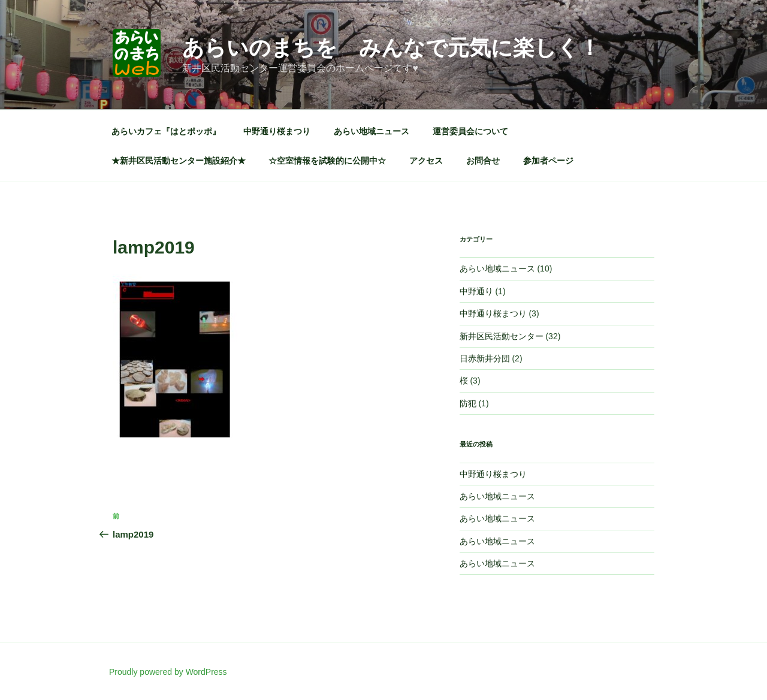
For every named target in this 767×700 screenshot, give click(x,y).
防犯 (468, 403)
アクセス (426, 161)
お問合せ (483, 161)
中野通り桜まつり (277, 131)
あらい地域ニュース (372, 131)
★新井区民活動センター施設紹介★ (179, 161)
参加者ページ (548, 161)
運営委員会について (470, 131)
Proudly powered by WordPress (168, 672)
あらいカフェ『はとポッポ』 (166, 131)
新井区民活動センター (502, 336)
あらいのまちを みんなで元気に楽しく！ (391, 48)
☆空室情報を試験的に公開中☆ (327, 161)
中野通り (476, 291)
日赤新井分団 (485, 358)
